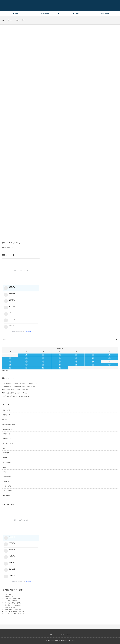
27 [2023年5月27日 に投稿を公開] (110, 365)
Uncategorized (7, 462)
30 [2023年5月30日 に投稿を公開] (43, 368)
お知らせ (5, 448)
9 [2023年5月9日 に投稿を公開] (43, 358)
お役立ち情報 (45, 14)
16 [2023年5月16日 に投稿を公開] (43, 361)
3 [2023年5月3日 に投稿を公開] (60, 355)
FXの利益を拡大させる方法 (13, 603)
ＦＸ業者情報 (6, 481)
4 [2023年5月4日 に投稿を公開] (76, 355)
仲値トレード (6, 434)
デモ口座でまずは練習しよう (13, 609)
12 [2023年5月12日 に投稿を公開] (93, 358)
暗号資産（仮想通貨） (9, 424)
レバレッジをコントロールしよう (16, 614)
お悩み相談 (6, 453)
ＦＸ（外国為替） (8, 491)
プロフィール (75, 14)
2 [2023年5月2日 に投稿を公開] (43, 355)
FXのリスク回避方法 (11, 601)
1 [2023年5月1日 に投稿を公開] (27, 355)
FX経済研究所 (7, 477)
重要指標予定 (6, 410)
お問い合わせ (105, 14)
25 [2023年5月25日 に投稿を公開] (76, 365)
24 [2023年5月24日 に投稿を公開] (60, 365)
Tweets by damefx (7, 247)
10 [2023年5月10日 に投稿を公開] (60, 358)
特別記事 (5, 420)
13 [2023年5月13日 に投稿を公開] (110, 358)
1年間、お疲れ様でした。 (10, 390)
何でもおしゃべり (8, 429)
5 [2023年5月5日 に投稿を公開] (93, 355)
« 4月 (4, 371)
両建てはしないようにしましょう (14, 612)
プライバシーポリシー (66, 634)
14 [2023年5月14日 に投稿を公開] (10, 361)
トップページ (15, 14)
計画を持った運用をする (12, 607)
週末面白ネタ (6, 415)
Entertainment (7, 496)
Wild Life (5, 458)
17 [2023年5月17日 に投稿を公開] (60, 361)
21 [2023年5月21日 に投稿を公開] (10, 365)
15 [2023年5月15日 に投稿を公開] (27, 361)
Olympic (5, 472)
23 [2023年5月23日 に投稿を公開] (43, 365)
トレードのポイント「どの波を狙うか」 (14, 383)
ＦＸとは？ (8, 594)
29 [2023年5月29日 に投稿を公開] (27, 368)
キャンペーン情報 (8, 443)
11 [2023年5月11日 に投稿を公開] (76, 358)
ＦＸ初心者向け (7, 486)
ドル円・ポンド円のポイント (11, 396)
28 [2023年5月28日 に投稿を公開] (10, 368)
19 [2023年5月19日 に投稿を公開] (93, 361)
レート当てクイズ (8, 439)
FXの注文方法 (9, 597)
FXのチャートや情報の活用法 (13, 599)
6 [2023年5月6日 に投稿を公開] (110, 355)
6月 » (8, 371)
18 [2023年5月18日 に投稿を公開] (76, 361)
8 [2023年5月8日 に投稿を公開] (27, 358)
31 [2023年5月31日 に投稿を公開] (60, 368)
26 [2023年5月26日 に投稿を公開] (93, 365)
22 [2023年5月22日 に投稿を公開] (27, 365)
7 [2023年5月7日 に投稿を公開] (10, 358)
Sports (4, 467)
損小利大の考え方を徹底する (13, 605)
